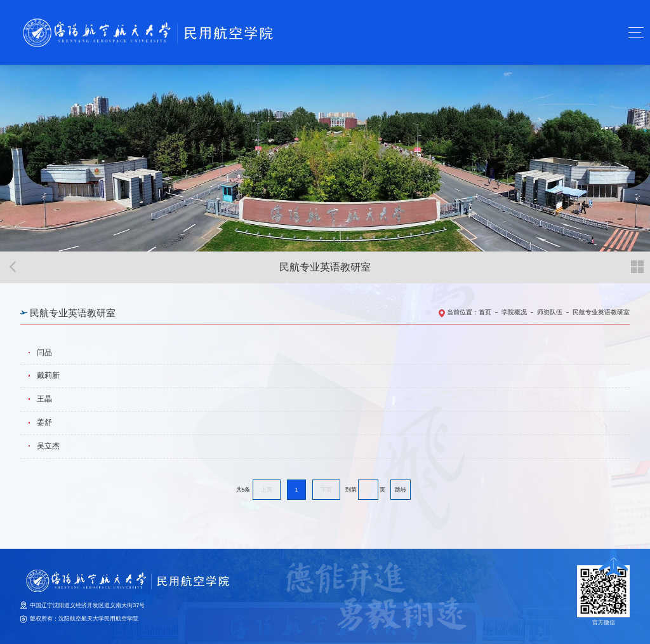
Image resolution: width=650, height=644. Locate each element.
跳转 (401, 490)
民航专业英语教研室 (601, 312)
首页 (485, 312)
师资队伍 (550, 312)
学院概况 (514, 312)
